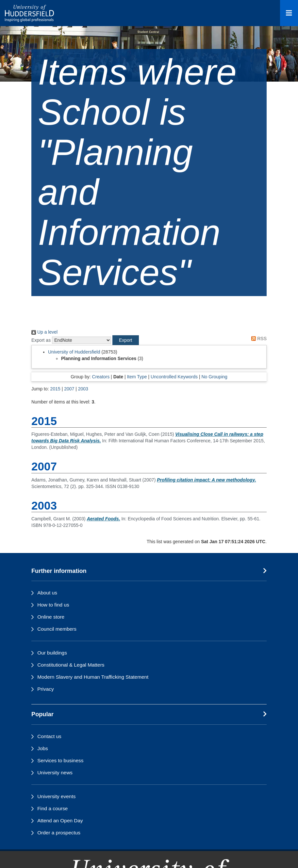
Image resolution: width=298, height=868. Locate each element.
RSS (258, 339)
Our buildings (52, 653)
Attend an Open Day (60, 821)
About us (47, 593)
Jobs (43, 748)
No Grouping (214, 377)
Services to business (60, 760)
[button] (125, 340)
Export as (41, 340)
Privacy (45, 689)
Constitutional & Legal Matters (71, 665)
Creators (101, 377)
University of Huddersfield (74, 352)
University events (56, 796)
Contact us (49, 736)
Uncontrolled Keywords (174, 377)
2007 (69, 389)
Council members (57, 629)
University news (55, 773)
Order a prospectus (59, 833)
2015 (55, 389)
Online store (51, 617)
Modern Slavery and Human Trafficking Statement (93, 677)
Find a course (52, 808)
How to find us (53, 605)
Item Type (137, 377)
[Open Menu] (289, 13)
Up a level (44, 332)
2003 (83, 389)
